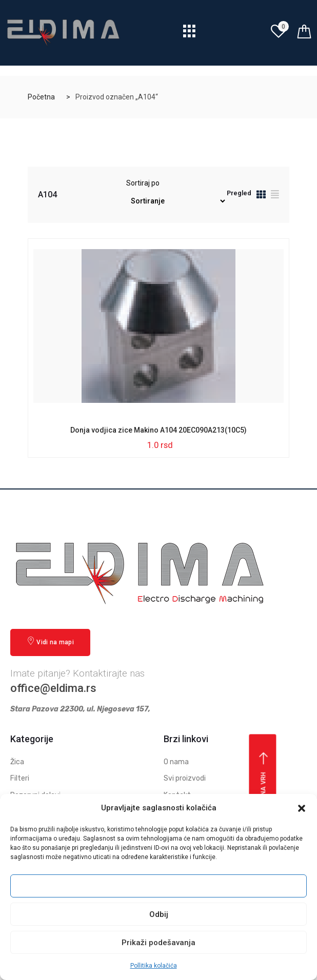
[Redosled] (176, 201)
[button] (302, 808)
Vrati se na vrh (264, 788)
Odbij (159, 914)
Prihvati (158, 886)
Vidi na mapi (50, 641)
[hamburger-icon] (190, 34)
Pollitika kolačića (154, 966)
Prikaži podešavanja (158, 943)
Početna (41, 97)
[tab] (261, 196)
